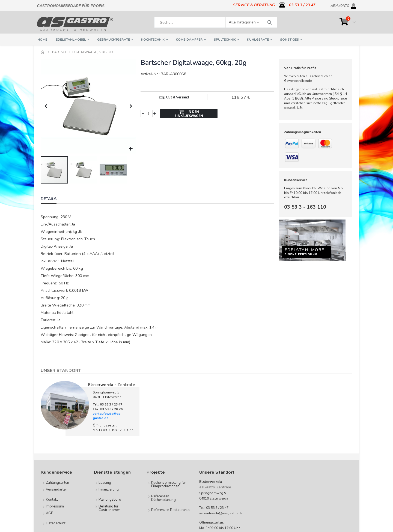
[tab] (53, 199)
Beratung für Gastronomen (110, 508)
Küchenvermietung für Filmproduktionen (169, 484)
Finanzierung (109, 489)
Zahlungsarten (58, 482)
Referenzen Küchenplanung (164, 498)
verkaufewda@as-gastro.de (107, 415)
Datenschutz (56, 523)
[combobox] (216, 22)
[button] (131, 148)
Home (43, 52)
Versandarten (57, 489)
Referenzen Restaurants (170, 509)
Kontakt (52, 499)
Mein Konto (340, 5)
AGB (50, 513)
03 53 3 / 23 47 (302, 5)
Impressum (55, 506)
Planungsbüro (110, 499)
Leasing (105, 482)
